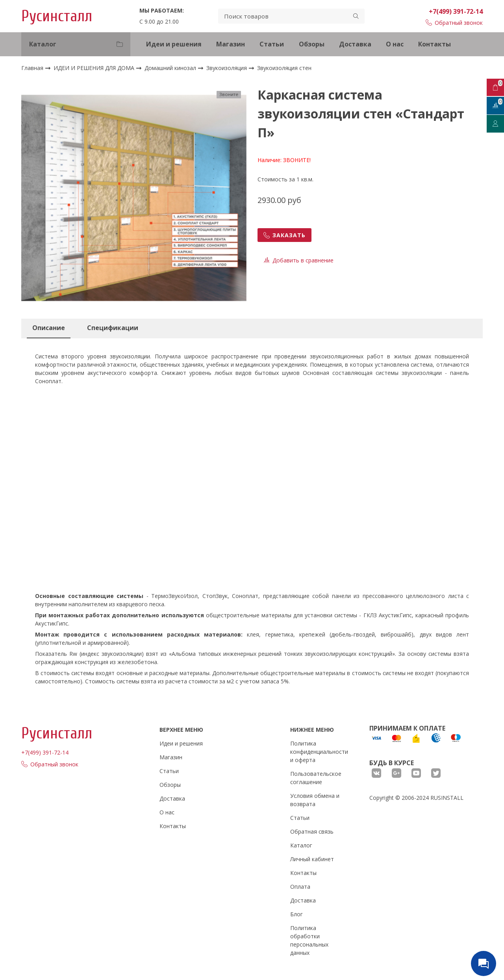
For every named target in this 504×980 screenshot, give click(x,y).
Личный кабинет (312, 859)
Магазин (231, 44)
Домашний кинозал (171, 68)
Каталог (301, 845)
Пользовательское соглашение (316, 778)
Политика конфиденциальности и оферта (319, 752)
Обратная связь (312, 831)
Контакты (435, 44)
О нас (395, 44)
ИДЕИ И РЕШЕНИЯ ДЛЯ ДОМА (95, 68)
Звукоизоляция (227, 68)
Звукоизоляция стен (284, 68)
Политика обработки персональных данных (309, 940)
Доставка (355, 44)
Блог (296, 914)
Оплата (300, 887)
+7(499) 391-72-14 (456, 11)
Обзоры (312, 44)
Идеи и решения (174, 44)
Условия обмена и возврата (315, 800)
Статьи (272, 44)
